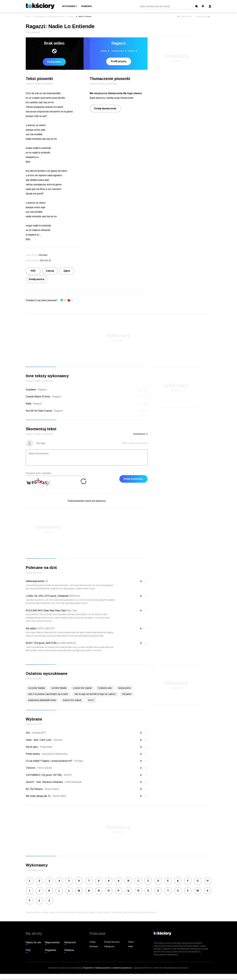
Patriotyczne (109, 947)
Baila (28, 404)
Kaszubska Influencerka (54, 754)
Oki (46, 581)
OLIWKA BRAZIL (67, 643)
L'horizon (31, 768)
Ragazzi (71, 16)
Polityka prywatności (103, 968)
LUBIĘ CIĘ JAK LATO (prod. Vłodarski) (47, 596)
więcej (91, 700)
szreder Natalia (59, 688)
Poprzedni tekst (184, 16)
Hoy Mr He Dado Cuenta (39, 411)
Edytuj (50, 271)
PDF (33, 271)
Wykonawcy (70, 6)
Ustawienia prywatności (122, 968)
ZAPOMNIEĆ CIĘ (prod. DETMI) (44, 775)
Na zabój (31, 628)
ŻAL (28, 733)
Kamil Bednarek (73, 782)
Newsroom (70, 942)
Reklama (69, 950)
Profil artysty (119, 61)
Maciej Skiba (59, 796)
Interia (28, 16)
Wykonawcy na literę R (57, 16)
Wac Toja (72, 610)
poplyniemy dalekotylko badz (42, 700)
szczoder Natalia (37, 688)
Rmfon (131, 942)
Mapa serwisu (52, 942)
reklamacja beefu (35, 581)
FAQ (28, 950)
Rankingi (87, 6)
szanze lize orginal (82, 688)
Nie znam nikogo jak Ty (38, 796)
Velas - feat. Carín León (39, 740)
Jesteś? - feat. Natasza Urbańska (45, 782)
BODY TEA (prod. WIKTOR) (41, 643)
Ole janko (127, 694)
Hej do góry (32, 747)
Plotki (130, 947)
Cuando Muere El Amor (38, 397)
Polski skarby (33, 754)
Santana (57, 740)
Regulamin (51, 950)
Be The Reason (34, 789)
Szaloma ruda (105, 688)
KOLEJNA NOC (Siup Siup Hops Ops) (46, 610)
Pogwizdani (45, 747)
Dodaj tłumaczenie (105, 108)
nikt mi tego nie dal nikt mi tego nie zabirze (95, 694)
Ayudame (31, 390)
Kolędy (93, 942)
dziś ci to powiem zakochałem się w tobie (48, 694)
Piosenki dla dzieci (112, 942)
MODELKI (75, 596)
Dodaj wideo (54, 62)
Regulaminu (88, 968)
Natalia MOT (38, 733)
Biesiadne (94, 947)
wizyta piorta (124, 688)
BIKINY (67, 775)
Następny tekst (203, 16)
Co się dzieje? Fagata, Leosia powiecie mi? (49, 761)
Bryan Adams (51, 789)
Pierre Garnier (44, 768)
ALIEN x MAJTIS (45, 628)
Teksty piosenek (39, 16)
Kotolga (78, 761)
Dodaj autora (36, 279)
